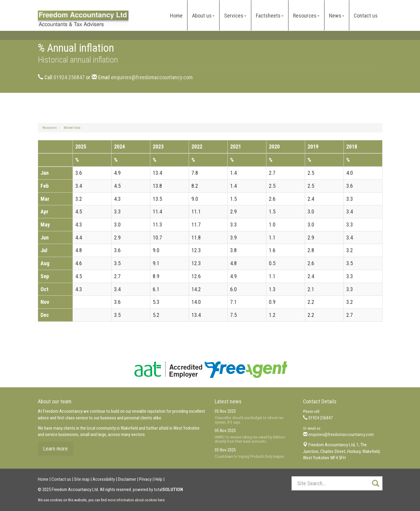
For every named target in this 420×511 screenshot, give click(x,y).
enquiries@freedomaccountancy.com (152, 77)
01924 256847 (69, 77)
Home (176, 16)
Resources (306, 16)
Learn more (55, 449)
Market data (72, 128)
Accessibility (104, 479)
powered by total (158, 490)
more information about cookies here (136, 500)
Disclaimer (127, 479)
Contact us (366, 16)
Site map (82, 479)
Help (158, 479)
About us (203, 16)
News (337, 16)
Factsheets (270, 16)
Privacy (145, 479)
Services (235, 16)
